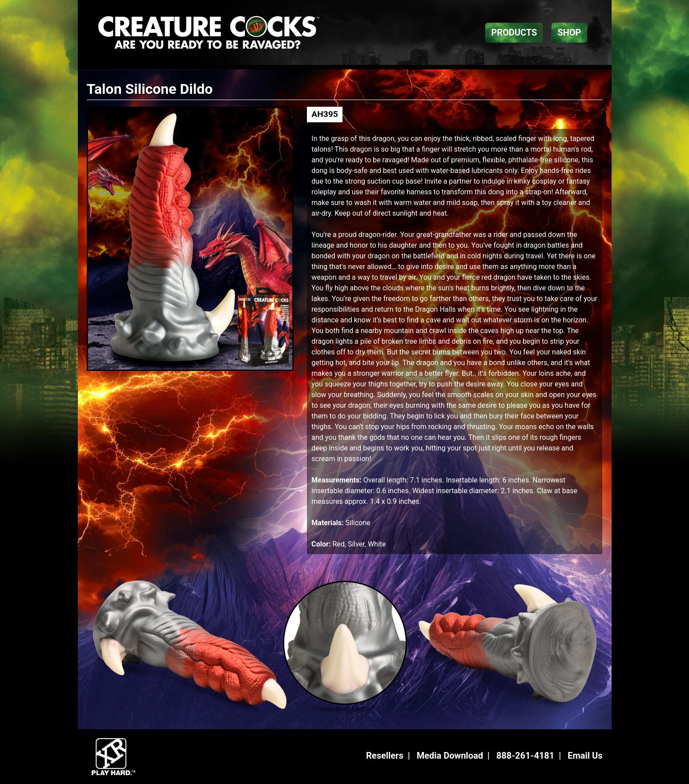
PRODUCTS (514, 32)
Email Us (585, 756)
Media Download (450, 756)
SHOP (569, 32)
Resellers (385, 756)
